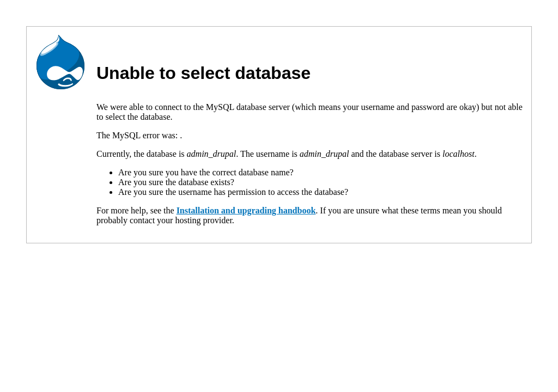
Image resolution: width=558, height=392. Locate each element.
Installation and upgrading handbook (246, 210)
